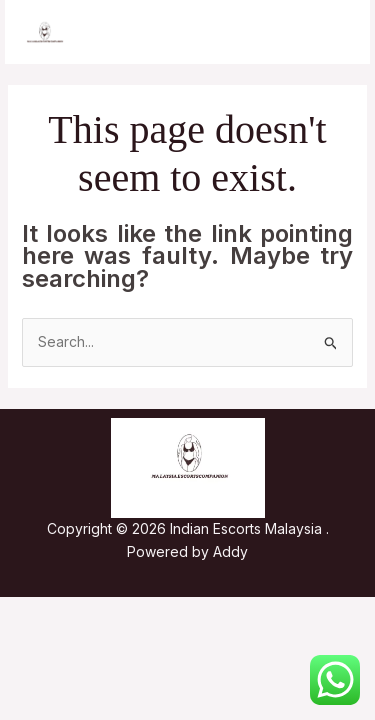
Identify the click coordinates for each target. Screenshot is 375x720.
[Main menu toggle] (329, 32)
